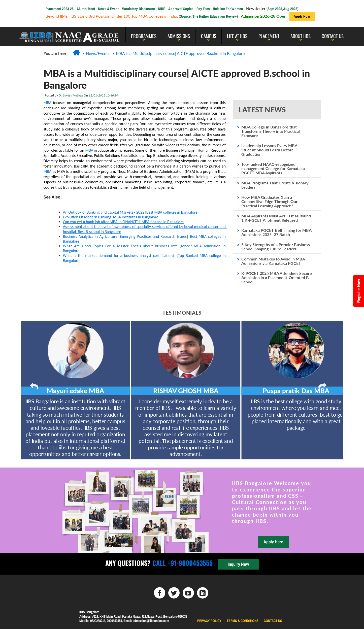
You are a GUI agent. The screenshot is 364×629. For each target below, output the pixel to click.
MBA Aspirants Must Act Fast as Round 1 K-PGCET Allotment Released (276, 218)
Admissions (179, 36)
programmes (144, 36)
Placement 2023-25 (60, 9)
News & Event (108, 9)
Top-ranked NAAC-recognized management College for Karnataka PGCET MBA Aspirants (273, 168)
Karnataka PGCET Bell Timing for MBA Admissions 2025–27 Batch (276, 232)
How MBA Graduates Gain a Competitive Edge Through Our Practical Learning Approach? (269, 201)
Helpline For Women (228, 9)
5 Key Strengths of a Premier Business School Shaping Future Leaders (276, 247)
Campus (209, 36)
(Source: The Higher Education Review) (208, 16)
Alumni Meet (86, 9)
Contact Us (333, 36)
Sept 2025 (275, 9)
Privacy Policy (209, 621)
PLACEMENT (269, 36)
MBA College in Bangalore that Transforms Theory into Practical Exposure (271, 131)
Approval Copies (181, 9)
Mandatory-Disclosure (138, 9)
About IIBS (301, 36)
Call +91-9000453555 (182, 563)
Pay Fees (203, 9)
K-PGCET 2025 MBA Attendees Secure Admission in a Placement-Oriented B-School (277, 277)
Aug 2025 (290, 9)
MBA (47, 103)
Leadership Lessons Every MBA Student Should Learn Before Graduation (269, 150)
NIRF (162, 9)
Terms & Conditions (243, 621)
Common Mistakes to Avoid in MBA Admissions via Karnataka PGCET (273, 261)
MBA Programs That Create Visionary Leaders (275, 185)
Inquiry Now (238, 564)
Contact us (273, 621)
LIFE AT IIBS (237, 36)
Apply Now (302, 16)
